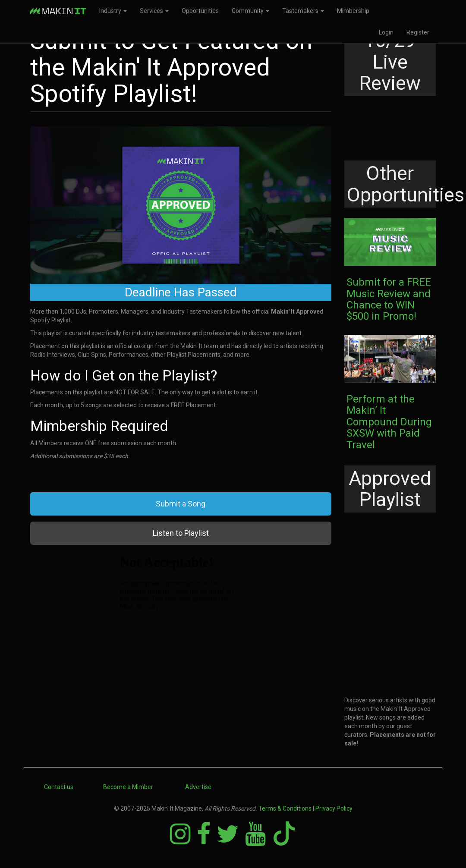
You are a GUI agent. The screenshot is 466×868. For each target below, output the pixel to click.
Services (154, 11)
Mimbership (353, 11)
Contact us (59, 787)
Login (386, 32)
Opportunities (200, 11)
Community (250, 11)
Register (418, 32)
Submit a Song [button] (181, 504)
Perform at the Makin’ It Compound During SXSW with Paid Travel (389, 422)
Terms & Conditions (285, 808)
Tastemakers (303, 11)
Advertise (198, 787)
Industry (113, 11)
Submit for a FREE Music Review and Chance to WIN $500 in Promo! (389, 299)
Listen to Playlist (181, 533)
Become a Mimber (128, 787)
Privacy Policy (334, 808)
